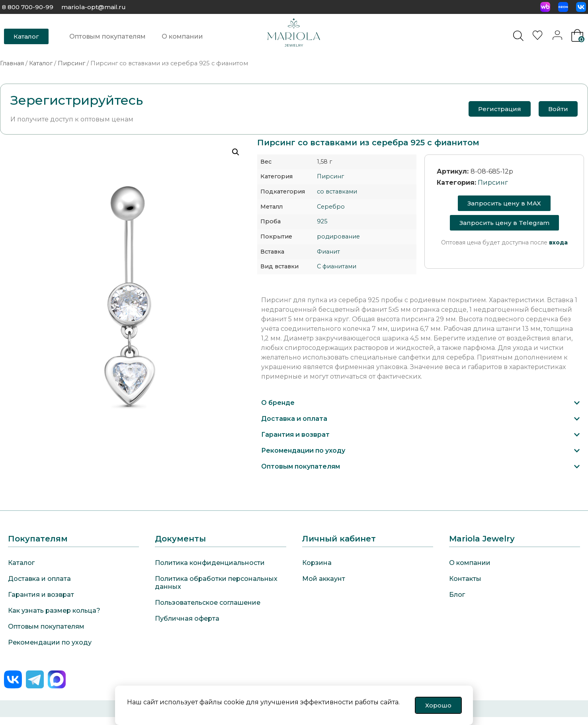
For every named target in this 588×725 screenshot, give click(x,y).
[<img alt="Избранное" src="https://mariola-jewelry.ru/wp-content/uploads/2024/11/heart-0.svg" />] (539, 38)
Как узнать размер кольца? (54, 611)
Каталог (41, 63)
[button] (421, 403)
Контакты (465, 579)
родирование (338, 236)
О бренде (278, 403)
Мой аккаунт (324, 579)
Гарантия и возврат (295, 435)
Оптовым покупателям (107, 36)
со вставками (337, 192)
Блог (457, 595)
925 (322, 221)
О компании (182, 36)
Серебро (331, 207)
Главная (12, 63)
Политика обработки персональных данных (216, 583)
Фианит (328, 252)
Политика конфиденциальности (210, 563)
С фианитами (337, 266)
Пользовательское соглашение (208, 603)
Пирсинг (71, 63)
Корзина (317, 563)
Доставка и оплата (294, 419)
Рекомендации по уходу (303, 450)
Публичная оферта (187, 618)
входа (558, 242)
